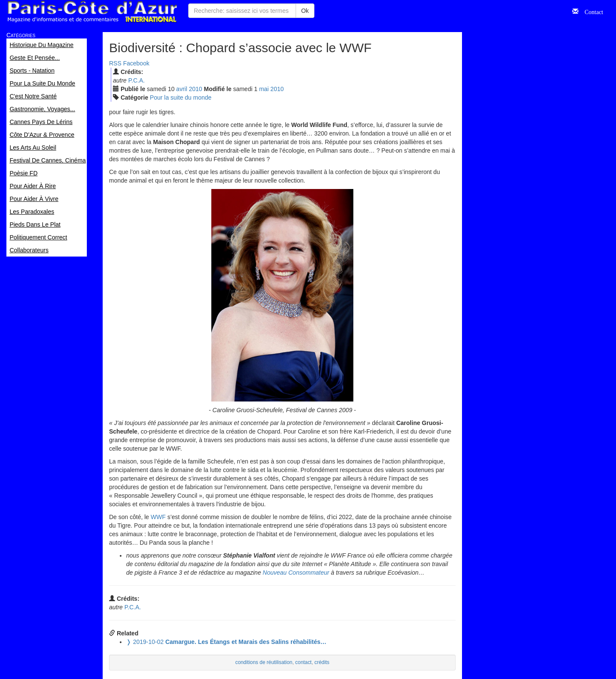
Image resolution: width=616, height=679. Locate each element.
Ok (305, 11)
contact (303, 662)
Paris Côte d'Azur (92, 12)
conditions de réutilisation (264, 662)
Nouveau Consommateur (296, 573)
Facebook (136, 63)
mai (264, 89)
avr (182, 89)
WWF (158, 517)
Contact (591, 11)
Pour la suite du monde (181, 97)
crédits (322, 662)
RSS (115, 63)
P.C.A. (137, 80)
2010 (195, 89)
